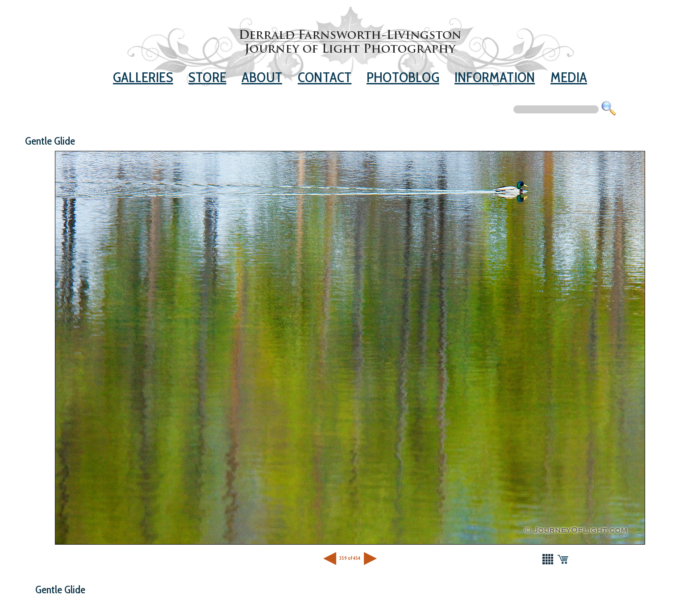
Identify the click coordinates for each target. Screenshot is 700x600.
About (262, 77)
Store (207, 77)
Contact (325, 77)
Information (495, 77)
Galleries (143, 77)
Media (569, 77)
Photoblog (403, 77)
